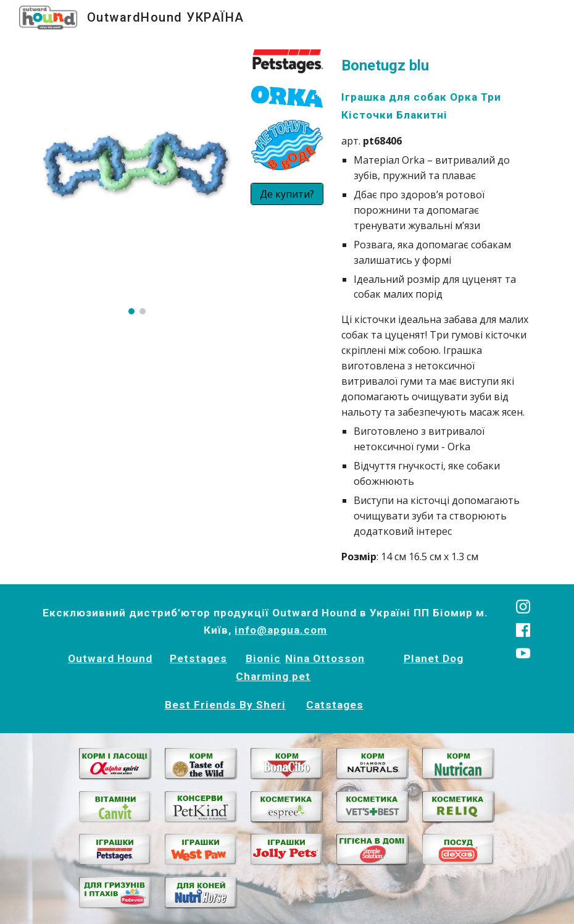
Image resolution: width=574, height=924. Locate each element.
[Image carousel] (137, 182)
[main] (437, 309)
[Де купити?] (287, 194)
